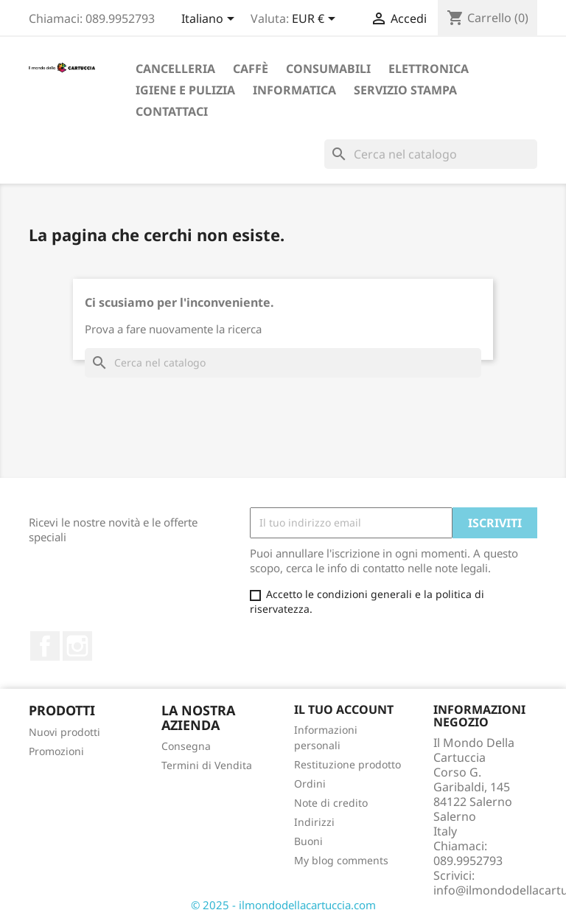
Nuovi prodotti (64, 732)
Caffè (251, 69)
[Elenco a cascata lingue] (210, 20)
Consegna (186, 746)
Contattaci (172, 111)
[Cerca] (431, 154)
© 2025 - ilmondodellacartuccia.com (283, 905)
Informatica (294, 90)
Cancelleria (175, 69)
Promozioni (56, 751)
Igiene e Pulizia (185, 90)
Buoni (308, 841)
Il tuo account (344, 709)
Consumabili (328, 69)
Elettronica (429, 69)
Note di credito (331, 803)
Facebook (45, 646)
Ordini (310, 784)
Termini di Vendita (207, 765)
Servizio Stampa (405, 90)
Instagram (77, 646)
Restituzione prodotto (347, 764)
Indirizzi (314, 822)
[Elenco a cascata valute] (316, 20)
